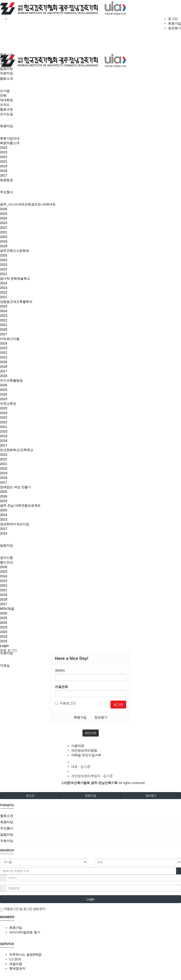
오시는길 (6, 114)
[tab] (90, 816)
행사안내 (6, 562)
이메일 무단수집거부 (86, 755)
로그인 (173, 19)
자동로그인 (65, 703)
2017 (4, 175)
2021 (4, 161)
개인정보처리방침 (84, 750)
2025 (4, 214)
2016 (4, 376)
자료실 (5, 665)
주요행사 (6, 192)
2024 (4, 148)
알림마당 (6, 545)
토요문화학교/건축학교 (17, 450)
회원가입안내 (10, 138)
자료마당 (6, 653)
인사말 (5, 91)
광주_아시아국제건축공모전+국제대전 (28, 204)
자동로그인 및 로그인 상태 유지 (23, 909)
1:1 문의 (15, 959)
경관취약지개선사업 (15, 524)
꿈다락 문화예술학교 (15, 278)
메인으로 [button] (91, 733)
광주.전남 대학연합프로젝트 (20, 506)
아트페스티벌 (10, 339)
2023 (4, 152)
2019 (4, 166)
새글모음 (16, 964)
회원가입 (175, 23)
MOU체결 (7, 609)
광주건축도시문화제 (15, 251)
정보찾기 (175, 28)
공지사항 (6, 558)
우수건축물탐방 (11, 380)
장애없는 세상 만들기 (15, 487)
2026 (4, 209)
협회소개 (6, 79)
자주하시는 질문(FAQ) (25, 955)
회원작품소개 (10, 143)
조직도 (5, 105)
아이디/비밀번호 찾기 (25, 932)
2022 (4, 157)
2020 (4, 237)
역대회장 (6, 100)
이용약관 (78, 746)
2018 (4, 171)
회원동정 (6, 180)
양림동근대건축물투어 (16, 302)
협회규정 (6, 109)
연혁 (3, 95)
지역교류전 (8, 404)
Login (90, 899)
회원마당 (6, 126)
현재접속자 (17, 968)
